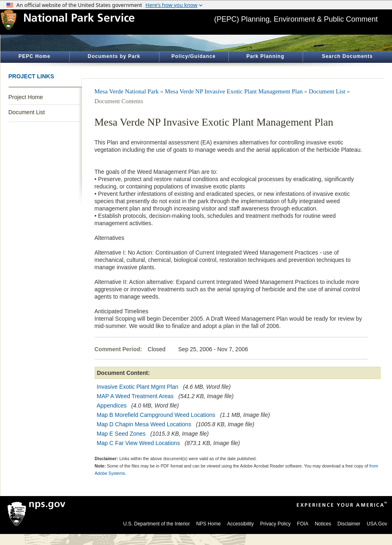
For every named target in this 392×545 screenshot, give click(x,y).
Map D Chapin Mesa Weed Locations (144, 424)
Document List (27, 112)
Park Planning (265, 56)
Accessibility (240, 524)
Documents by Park (114, 56)
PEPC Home (34, 56)
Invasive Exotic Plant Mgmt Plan (137, 387)
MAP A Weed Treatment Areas (135, 396)
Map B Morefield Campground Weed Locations (156, 415)
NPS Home (208, 524)
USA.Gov (377, 524)
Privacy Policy (276, 524)
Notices (323, 524)
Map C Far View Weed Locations (138, 443)
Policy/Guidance (193, 56)
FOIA (303, 524)
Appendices (112, 405)
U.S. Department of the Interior (156, 524)
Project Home (26, 97)
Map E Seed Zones (121, 434)
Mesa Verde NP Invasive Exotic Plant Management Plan (234, 91)
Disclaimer (349, 524)
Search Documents (347, 56)
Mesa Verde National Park (127, 91)
